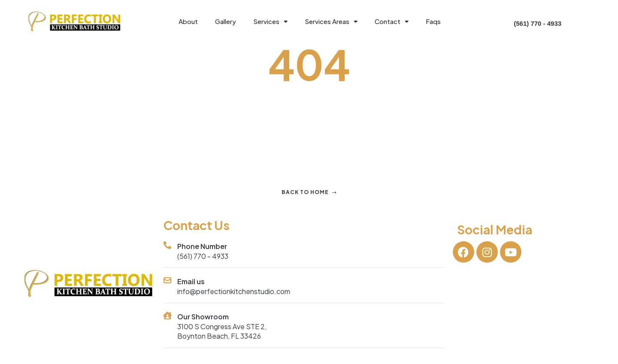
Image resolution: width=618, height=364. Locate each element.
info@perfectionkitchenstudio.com (234, 291)
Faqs (433, 21)
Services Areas (331, 22)
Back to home (309, 192)
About (188, 21)
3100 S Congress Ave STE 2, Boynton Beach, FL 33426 (222, 331)
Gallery (226, 21)
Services (270, 22)
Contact (392, 22)
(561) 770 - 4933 (203, 256)
